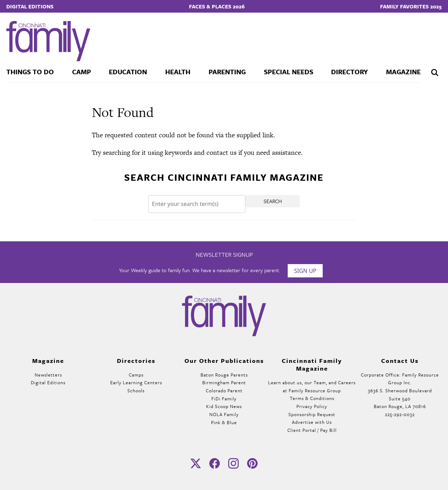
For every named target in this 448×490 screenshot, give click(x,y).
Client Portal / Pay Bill (312, 430)
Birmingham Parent (224, 382)
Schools (136, 391)
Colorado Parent (224, 391)
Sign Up (305, 271)
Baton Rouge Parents (224, 375)
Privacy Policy (312, 406)
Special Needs (289, 72)
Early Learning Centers (136, 382)
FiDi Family (224, 399)
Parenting (227, 72)
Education (128, 72)
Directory (349, 72)
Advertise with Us (312, 422)
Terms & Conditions (312, 398)
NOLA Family (224, 414)
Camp (82, 72)
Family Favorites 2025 (411, 6)
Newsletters (48, 375)
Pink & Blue (224, 422)
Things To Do (30, 72)
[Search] (197, 204)
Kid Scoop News (224, 406)
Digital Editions (30, 6)
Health (178, 72)
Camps (136, 375)
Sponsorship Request (312, 414)
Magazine (403, 72)
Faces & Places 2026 (217, 6)
